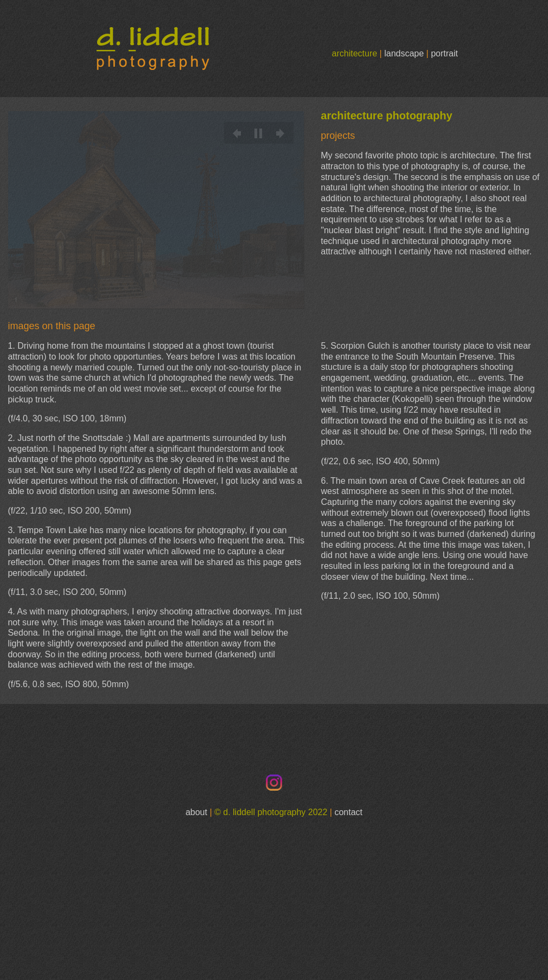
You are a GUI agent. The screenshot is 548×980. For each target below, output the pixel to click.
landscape (404, 53)
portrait (444, 53)
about (196, 812)
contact (348, 812)
